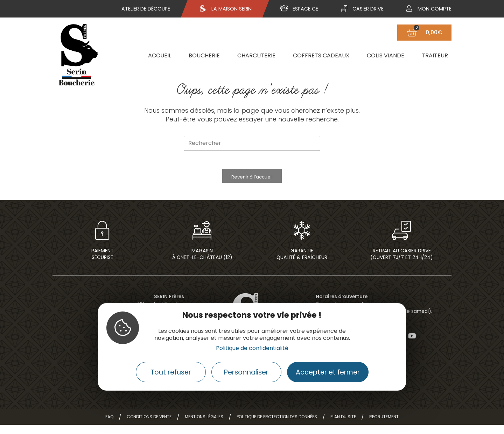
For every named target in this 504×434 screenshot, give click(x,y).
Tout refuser (171, 372)
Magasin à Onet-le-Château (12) (202, 263)
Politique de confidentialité (252, 348)
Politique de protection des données (277, 426)
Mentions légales (204, 426)
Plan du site (343, 426)
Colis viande (386, 55)
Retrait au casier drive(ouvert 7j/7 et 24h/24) (402, 263)
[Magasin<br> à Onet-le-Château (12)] (202, 237)
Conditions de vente (149, 426)
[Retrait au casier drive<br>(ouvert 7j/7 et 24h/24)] (402, 237)
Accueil (160, 55)
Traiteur (435, 55)
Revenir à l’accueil (252, 180)
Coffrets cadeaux (321, 55)
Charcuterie (256, 55)
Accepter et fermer (328, 372)
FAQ (109, 426)
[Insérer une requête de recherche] (252, 143)
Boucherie (204, 55)
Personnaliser (246, 372)
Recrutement (384, 426)
